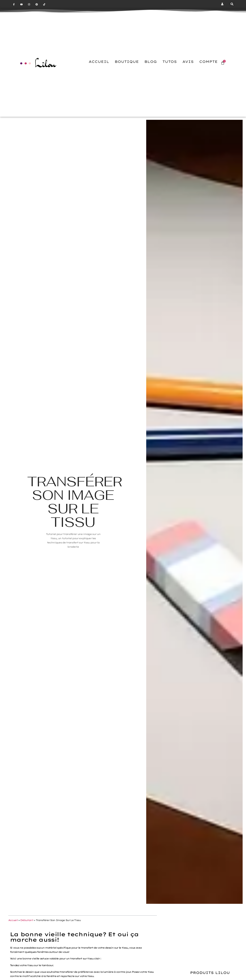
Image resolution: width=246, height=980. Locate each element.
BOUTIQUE (127, 62)
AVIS (188, 62)
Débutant (27, 920)
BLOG (151, 62)
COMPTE (208, 62)
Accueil (13, 920)
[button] (232, 4)
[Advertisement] (210, 934)
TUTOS (170, 62)
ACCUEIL (99, 62)
